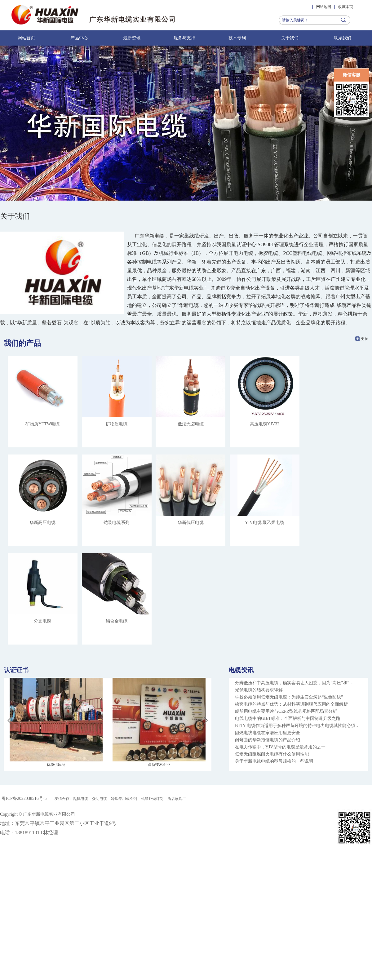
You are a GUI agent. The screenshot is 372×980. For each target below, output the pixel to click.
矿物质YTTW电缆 (42, 424)
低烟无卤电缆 (191, 424)
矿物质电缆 (117, 424)
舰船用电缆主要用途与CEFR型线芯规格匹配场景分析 (286, 711)
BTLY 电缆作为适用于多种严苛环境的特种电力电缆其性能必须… (297, 726)
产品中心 (79, 38)
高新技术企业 (159, 765)
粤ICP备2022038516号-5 (24, 798)
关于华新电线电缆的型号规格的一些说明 (274, 761)
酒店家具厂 (177, 799)
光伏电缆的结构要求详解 (259, 690)
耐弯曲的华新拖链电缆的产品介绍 (268, 740)
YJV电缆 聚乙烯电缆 (265, 523)
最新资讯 (132, 38)
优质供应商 (56, 765)
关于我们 (290, 38)
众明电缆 (100, 799)
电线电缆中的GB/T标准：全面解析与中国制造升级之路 (288, 718)
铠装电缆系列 (117, 523)
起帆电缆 (81, 799)
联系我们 (343, 38)
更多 (365, 339)
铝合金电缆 (117, 621)
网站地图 (324, 7)
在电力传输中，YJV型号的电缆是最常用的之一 (280, 747)
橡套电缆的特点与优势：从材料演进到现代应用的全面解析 (291, 704)
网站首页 (26, 38)
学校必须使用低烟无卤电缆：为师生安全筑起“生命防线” (289, 697)
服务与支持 (184, 38)
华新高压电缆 (42, 523)
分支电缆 (42, 621)
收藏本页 (346, 7)
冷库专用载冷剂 (124, 799)
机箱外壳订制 (152, 799)
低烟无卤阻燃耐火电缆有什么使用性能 (272, 754)
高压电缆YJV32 (265, 424)
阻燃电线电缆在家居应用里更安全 (268, 733)
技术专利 (237, 38)
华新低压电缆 (191, 523)
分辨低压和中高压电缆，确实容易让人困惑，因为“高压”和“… (294, 683)
